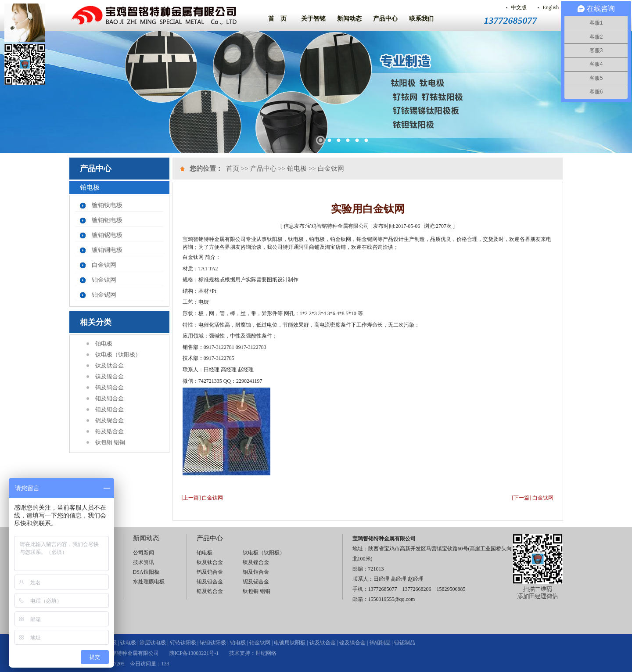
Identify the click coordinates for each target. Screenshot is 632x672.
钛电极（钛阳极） (118, 354)
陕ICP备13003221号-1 (194, 653)
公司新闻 (144, 553)
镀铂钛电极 (107, 205)
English (551, 7)
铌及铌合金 (110, 420)
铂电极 (104, 343)
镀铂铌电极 (107, 235)
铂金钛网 (104, 280)
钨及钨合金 (110, 387)
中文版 (519, 7)
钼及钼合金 (110, 398)
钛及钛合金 (110, 365)
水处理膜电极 (149, 582)
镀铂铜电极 (107, 250)
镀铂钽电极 (107, 220)
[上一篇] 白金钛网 (203, 498)
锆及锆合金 (110, 431)
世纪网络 (266, 653)
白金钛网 (104, 265)
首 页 (277, 19)
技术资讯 (144, 562)
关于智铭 (313, 19)
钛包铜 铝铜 (110, 442)
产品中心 (385, 19)
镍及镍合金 (110, 376)
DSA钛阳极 (146, 572)
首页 (233, 169)
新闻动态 (349, 19)
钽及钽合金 (110, 409)
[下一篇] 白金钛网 (533, 498)
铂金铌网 (104, 295)
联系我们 (421, 19)
